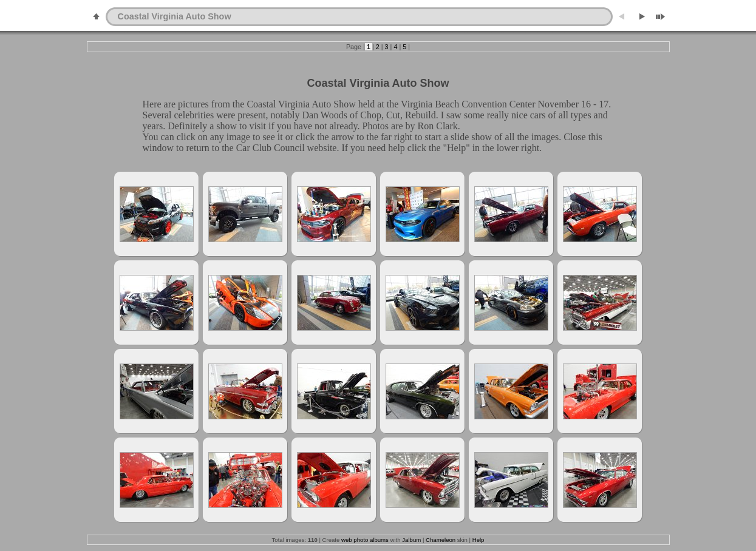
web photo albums (365, 540)
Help (478, 540)
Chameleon (441, 540)
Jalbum (411, 540)
